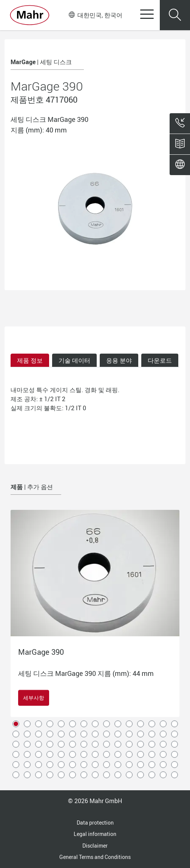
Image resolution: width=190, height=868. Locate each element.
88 (152, 775)
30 (175, 734)
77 (27, 775)
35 (61, 744)
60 (175, 754)
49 (50, 754)
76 (16, 775)
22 (84, 734)
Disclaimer (95, 846)
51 (73, 754)
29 (163, 734)
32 (27, 744)
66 (73, 765)
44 (163, 744)
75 (175, 765)
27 (141, 734)
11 (129, 724)
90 (175, 775)
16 (16, 734)
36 (73, 744)
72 (141, 765)
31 (16, 744)
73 (152, 765)
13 (152, 724)
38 (95, 744)
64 (50, 765)
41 (129, 744)
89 (163, 775)
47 (27, 754)
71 (129, 765)
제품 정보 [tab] (30, 360)
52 (84, 754)
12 (141, 724)
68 (95, 765)
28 (152, 734)
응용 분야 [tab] (119, 360)
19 (50, 734)
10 (118, 724)
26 (129, 734)
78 (39, 775)
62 (27, 765)
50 (61, 754)
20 (61, 734)
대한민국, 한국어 (96, 15)
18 (39, 734)
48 (39, 754)
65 (61, 765)
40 (118, 744)
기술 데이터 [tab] (74, 360)
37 (84, 744)
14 (163, 724)
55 (118, 754)
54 (107, 754)
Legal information (95, 834)
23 (95, 734)
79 (50, 775)
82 (84, 775)
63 (39, 765)
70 (118, 765)
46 (16, 754)
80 (61, 775)
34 (50, 744)
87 (141, 775)
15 (175, 724)
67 (84, 765)
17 (27, 734)
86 (129, 775)
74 (163, 765)
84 (107, 775)
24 (107, 734)
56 (129, 754)
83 (95, 775)
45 (175, 744)
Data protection (95, 823)
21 (73, 734)
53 (95, 754)
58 (152, 754)
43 (152, 744)
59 (163, 754)
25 (118, 734)
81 (73, 775)
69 (107, 765)
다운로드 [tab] (160, 360)
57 (141, 754)
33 (39, 744)
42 (141, 744)
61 (16, 765)
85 (118, 775)
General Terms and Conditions (95, 857)
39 (107, 744)
